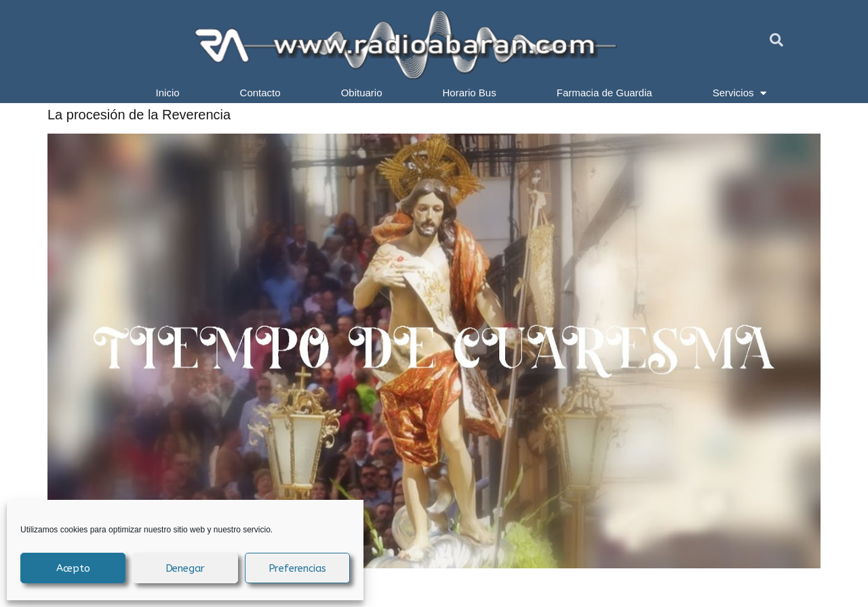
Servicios (740, 93)
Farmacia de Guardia (605, 93)
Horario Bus (470, 93)
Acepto (73, 568)
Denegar (185, 568)
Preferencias (298, 568)
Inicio (168, 93)
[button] (776, 40)
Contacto (260, 93)
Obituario (362, 93)
